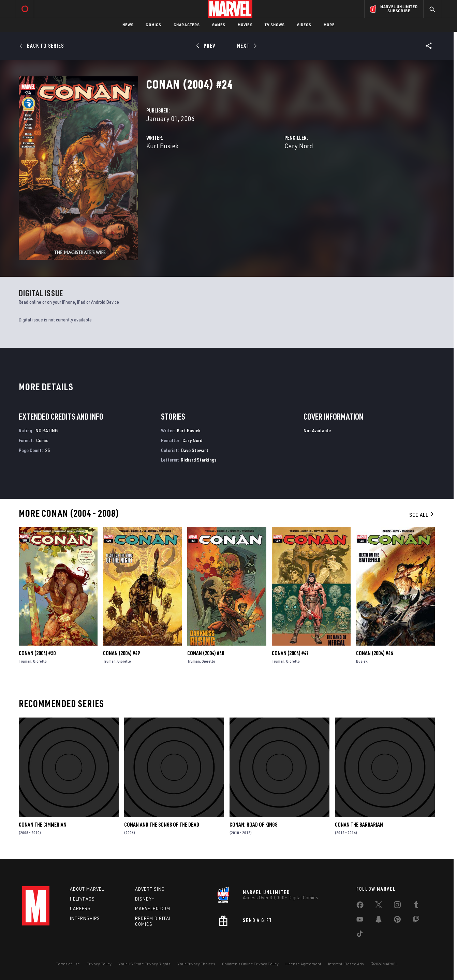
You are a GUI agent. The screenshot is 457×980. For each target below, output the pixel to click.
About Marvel (87, 889)
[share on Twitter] (379, 906)
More (329, 25)
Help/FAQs (82, 899)
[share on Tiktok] (360, 935)
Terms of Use (68, 964)
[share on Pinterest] (397, 921)
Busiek (362, 661)
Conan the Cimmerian (43, 825)
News (128, 25)
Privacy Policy (99, 964)
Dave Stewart (195, 450)
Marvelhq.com (153, 908)
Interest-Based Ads (346, 964)
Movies (245, 25)
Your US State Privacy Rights (144, 964)
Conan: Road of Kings (253, 825)
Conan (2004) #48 (206, 653)
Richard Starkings (199, 460)
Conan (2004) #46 (374, 653)
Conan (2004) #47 (290, 653)
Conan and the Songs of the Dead (162, 825)
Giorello (40, 661)
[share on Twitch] (416, 921)
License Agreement (303, 964)
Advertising (150, 889)
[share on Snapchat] (379, 921)
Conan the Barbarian (359, 825)
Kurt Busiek (162, 146)
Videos (304, 25)
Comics (153, 25)
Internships (85, 918)
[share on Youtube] (360, 921)
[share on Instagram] (397, 906)
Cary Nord (299, 146)
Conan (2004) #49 (121, 653)
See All (422, 515)
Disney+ (145, 899)
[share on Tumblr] (416, 906)
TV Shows (275, 25)
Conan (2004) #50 (37, 653)
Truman (25, 661)
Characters (187, 25)
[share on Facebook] (360, 906)
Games (219, 25)
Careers (80, 908)
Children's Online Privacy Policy (250, 964)
